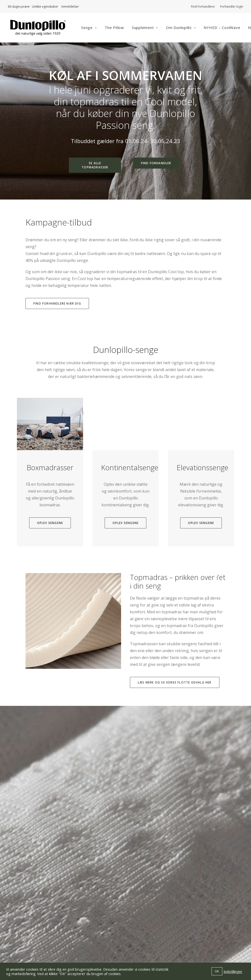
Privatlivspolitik (144, 934)
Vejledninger (142, 920)
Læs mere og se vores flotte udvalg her (175, 697)
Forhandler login (232, 7)
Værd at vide (141, 906)
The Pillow (116, 28)
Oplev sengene (50, 543)
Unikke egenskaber (47, 7)
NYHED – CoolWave (224, 28)
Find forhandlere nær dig (57, 304)
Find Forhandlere (203, 7)
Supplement (147, 28)
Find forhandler (156, 164)
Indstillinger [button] (233, 971)
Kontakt (137, 927)
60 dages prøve (19, 7)
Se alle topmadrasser (95, 166)
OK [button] (217, 971)
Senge (91, 28)
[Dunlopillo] (38, 28)
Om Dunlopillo (183, 28)
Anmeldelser (70, 7)
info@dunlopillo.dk (86, 920)
